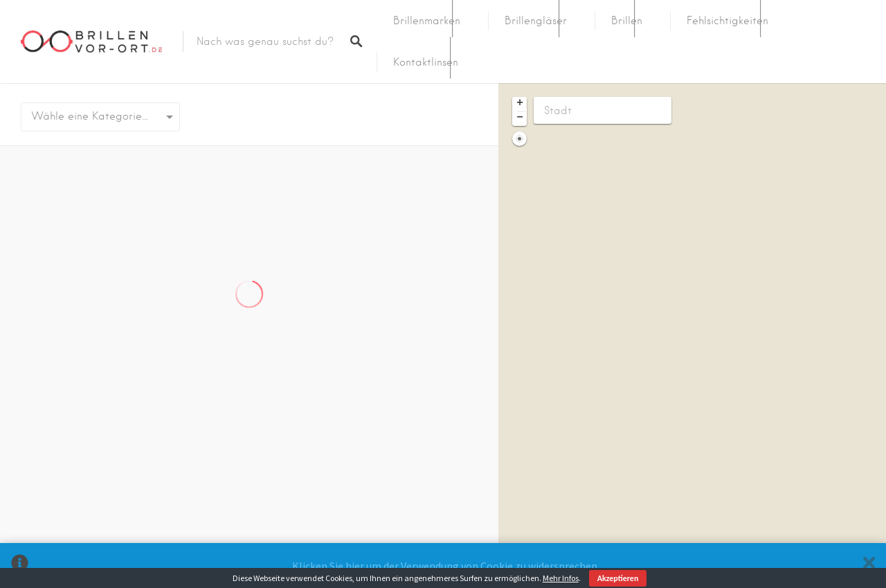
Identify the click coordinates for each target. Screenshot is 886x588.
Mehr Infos (561, 578)
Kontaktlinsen (426, 62)
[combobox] (100, 117)
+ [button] (520, 104)
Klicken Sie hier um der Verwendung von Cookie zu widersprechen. (446, 566)
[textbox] (100, 117)
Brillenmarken (427, 21)
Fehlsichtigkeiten (727, 21)
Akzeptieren (618, 578)
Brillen (627, 21)
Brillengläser (536, 21)
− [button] (520, 118)
